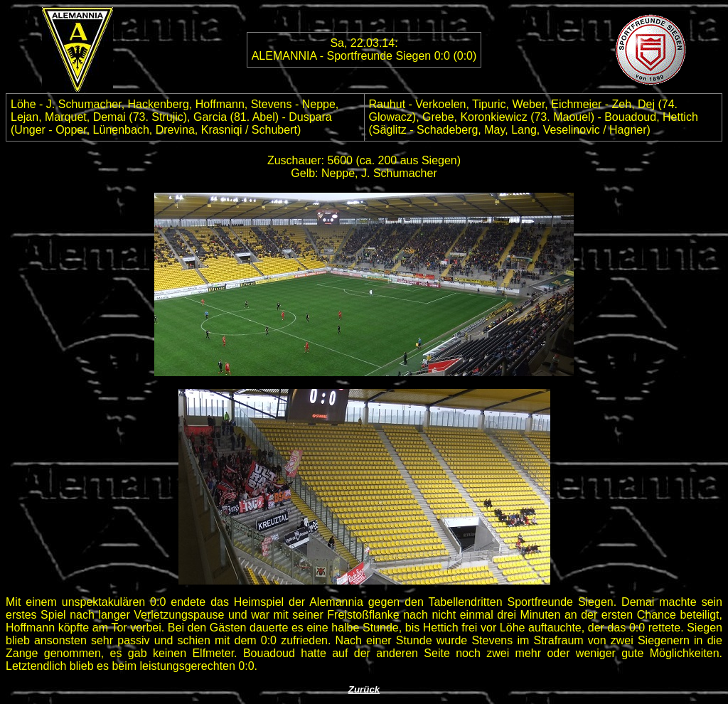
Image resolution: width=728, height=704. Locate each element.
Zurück (364, 689)
